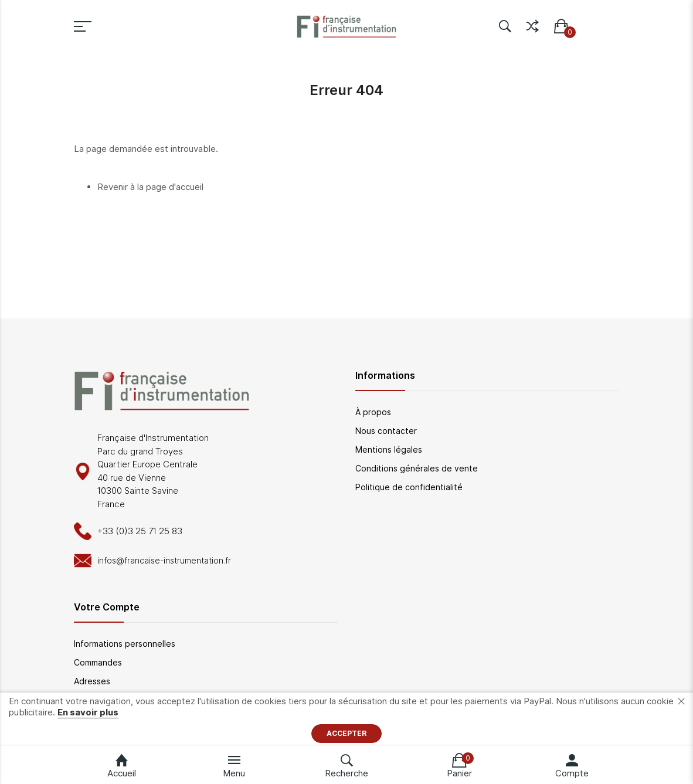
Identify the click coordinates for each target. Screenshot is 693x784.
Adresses (92, 681)
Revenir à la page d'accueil (150, 187)
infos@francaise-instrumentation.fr (164, 560)
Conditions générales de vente (417, 468)
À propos (373, 412)
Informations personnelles (125, 644)
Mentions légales (389, 449)
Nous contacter (386, 431)
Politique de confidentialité (409, 487)
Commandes (98, 662)
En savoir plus (88, 712)
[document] (346, 719)
